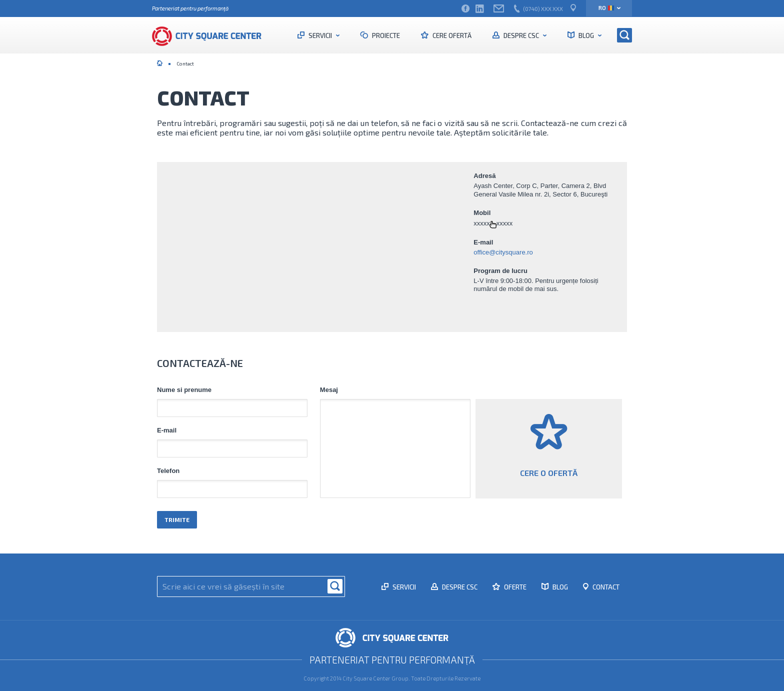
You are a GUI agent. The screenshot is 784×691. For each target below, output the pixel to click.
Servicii (320, 35)
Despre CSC (521, 35)
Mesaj (329, 390)
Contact (605, 584)
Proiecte (385, 35)
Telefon (168, 471)
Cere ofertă (451, 35)
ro (606, 8)
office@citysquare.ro (503, 252)
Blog (586, 35)
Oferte (514, 584)
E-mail (167, 430)
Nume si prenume (184, 390)
